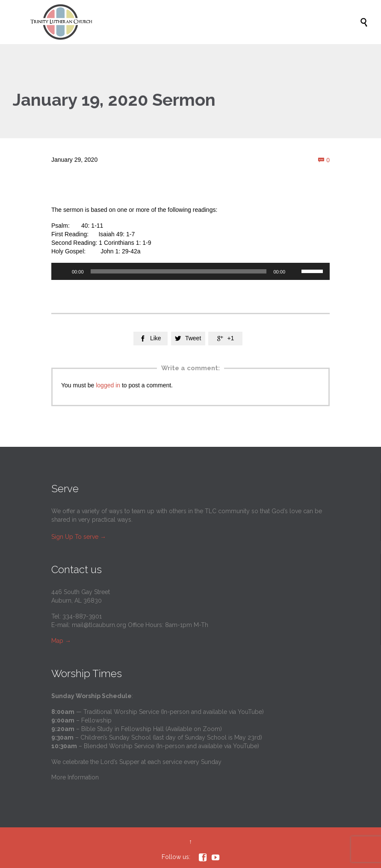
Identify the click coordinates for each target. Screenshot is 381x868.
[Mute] (295, 271)
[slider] (179, 271)
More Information (75, 777)
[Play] (62, 271)
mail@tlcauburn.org (99, 625)
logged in (108, 385)
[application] (190, 271)
